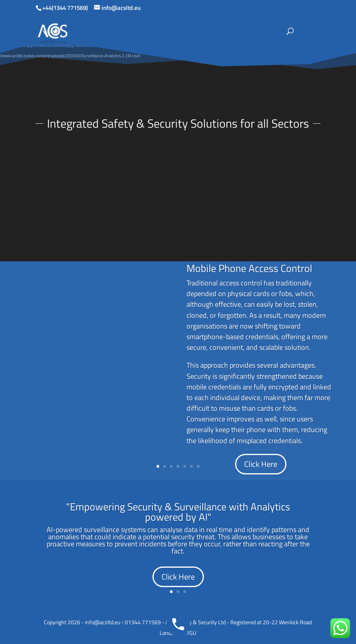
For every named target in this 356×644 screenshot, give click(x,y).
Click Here (261, 464)
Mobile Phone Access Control (249, 268)
